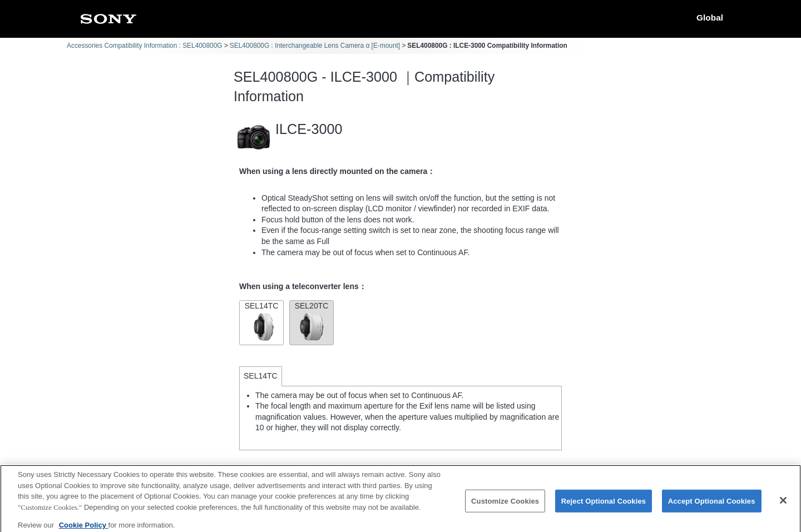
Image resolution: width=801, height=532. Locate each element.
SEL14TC (261, 322)
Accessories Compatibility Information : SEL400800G (145, 46)
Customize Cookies (505, 505)
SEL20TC (311, 322)
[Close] (783, 504)
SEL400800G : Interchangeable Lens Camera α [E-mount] (315, 46)
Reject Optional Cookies (604, 505)
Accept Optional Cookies (712, 505)
